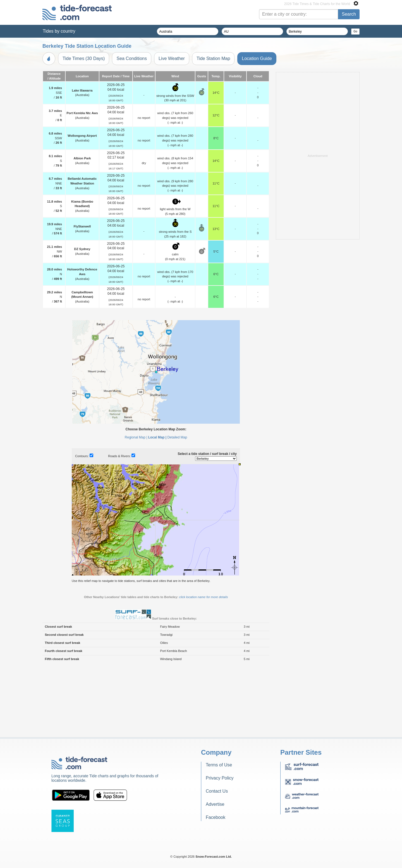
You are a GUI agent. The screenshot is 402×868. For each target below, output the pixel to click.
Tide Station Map (213, 58)
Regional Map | (136, 507)
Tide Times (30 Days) (84, 58)
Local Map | (157, 507)
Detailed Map (177, 507)
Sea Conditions (132, 58)
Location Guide (257, 58)
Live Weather (172, 58)
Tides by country (59, 31)
